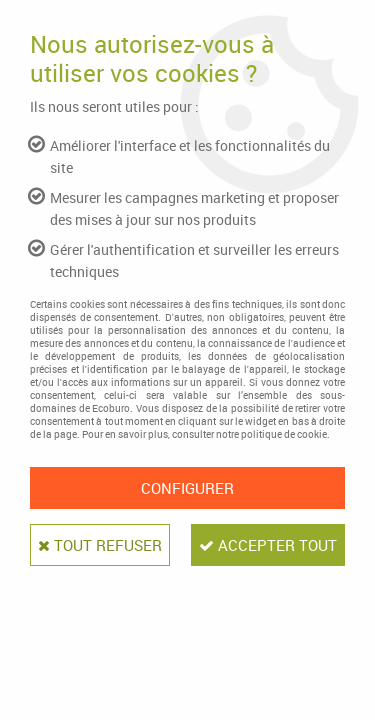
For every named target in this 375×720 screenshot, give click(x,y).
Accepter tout (268, 545)
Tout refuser (100, 545)
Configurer (187, 488)
